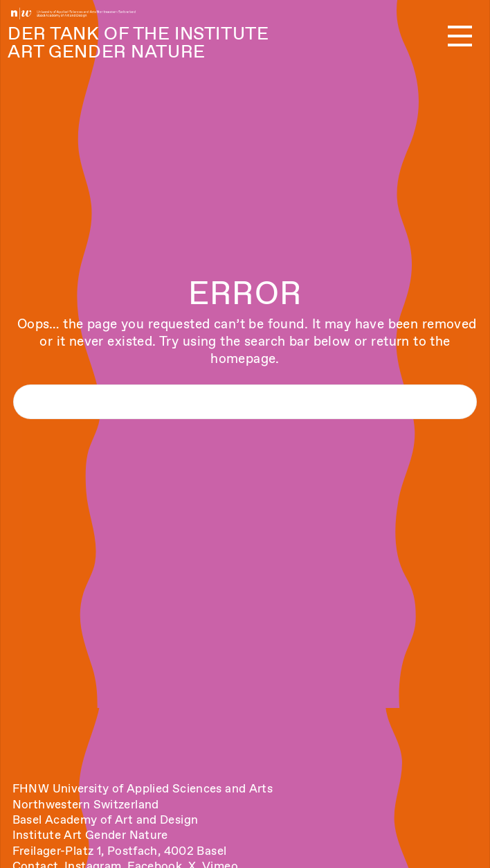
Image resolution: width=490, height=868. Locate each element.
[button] (460, 37)
